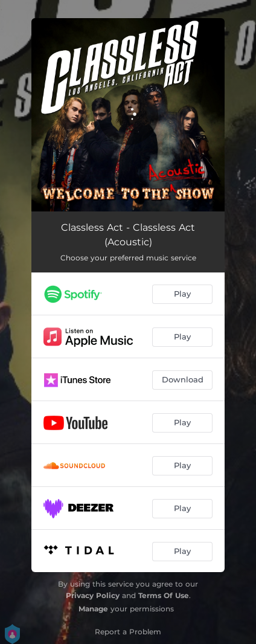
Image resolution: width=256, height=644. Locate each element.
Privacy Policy (93, 595)
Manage (93, 609)
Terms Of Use (164, 595)
